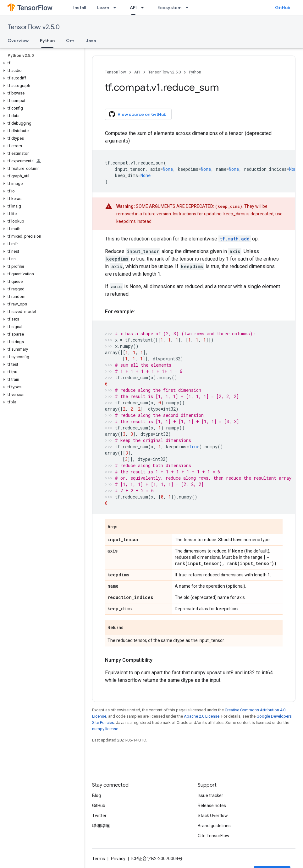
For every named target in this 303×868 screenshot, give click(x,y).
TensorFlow (116, 72)
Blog (96, 795)
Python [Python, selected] (47, 40)
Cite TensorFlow (214, 836)
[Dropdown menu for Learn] (117, 8)
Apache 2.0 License (202, 716)
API (137, 72)
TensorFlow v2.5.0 (34, 27)
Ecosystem (169, 8)
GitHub (283, 8)
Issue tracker (210, 795)
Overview (18, 40)
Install (80, 8)
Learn (103, 8)
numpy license (105, 729)
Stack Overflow (213, 816)
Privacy (118, 859)
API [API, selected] (133, 8)
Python (195, 72)
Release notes (212, 806)
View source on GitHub (138, 114)
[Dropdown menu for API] (144, 8)
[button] (41, 63)
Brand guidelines (214, 826)
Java (91, 40)
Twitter (99, 816)
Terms (99, 859)
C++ (70, 40)
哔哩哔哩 (101, 826)
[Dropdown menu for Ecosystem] (189, 8)
